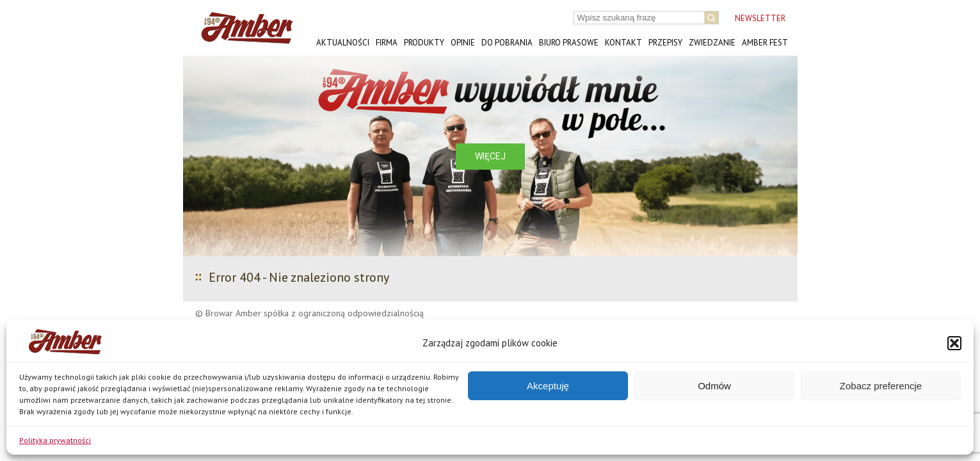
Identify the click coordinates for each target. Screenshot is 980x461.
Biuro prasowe (569, 43)
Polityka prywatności (55, 440)
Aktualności (343, 43)
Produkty (424, 43)
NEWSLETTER (760, 18)
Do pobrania (507, 43)
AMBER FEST (765, 43)
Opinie (463, 43)
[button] (954, 343)
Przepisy (665, 43)
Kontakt (623, 43)
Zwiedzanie (712, 43)
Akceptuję (548, 386)
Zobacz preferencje (881, 386)
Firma (387, 43)
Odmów (714, 386)
